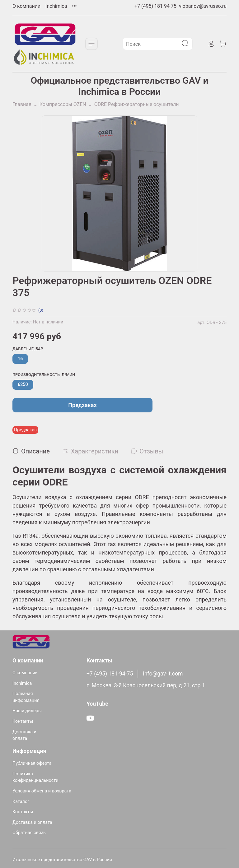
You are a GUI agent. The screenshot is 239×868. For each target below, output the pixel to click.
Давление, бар (28, 349)
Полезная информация (26, 697)
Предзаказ (82, 405)
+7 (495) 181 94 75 (155, 6)
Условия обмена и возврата (42, 791)
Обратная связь (29, 833)
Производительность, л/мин (44, 375)
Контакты (23, 721)
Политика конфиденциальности (35, 777)
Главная (22, 104)
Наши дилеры (27, 711)
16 (20, 359)
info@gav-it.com (163, 674)
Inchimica (56, 6)
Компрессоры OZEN (63, 104)
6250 (23, 385)
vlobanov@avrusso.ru (203, 6)
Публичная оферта (32, 763)
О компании (26, 6)
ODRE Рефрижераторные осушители (137, 104)
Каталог (21, 802)
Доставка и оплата (24, 735)
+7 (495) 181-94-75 (110, 674)
